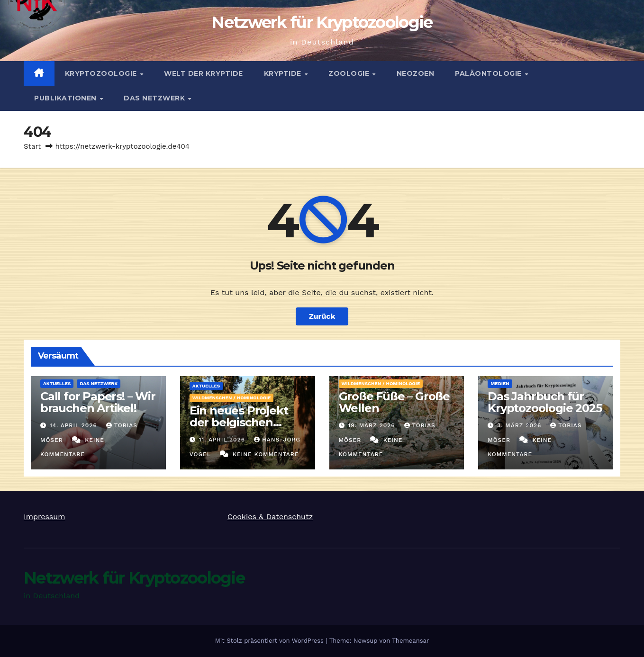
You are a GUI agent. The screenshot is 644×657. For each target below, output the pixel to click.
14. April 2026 (75, 425)
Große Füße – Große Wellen (394, 402)
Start (32, 146)
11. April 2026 (223, 440)
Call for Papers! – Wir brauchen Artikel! (98, 402)
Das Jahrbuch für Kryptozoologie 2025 (544, 402)
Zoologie (350, 73)
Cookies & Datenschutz (270, 517)
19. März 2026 (372, 425)
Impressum (44, 517)
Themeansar (410, 641)
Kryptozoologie (102, 73)
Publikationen (66, 98)
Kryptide (284, 73)
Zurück (322, 316)
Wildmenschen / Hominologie (232, 398)
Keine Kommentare (266, 454)
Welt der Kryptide (204, 73)
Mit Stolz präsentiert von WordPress (271, 641)
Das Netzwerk (155, 98)
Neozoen (416, 73)
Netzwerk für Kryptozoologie (322, 22)
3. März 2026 (520, 425)
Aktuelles (57, 383)
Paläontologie (489, 73)
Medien (500, 383)
